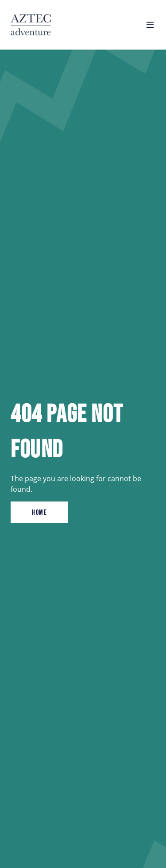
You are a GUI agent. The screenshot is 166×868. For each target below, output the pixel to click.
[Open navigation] (150, 25)
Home (39, 512)
